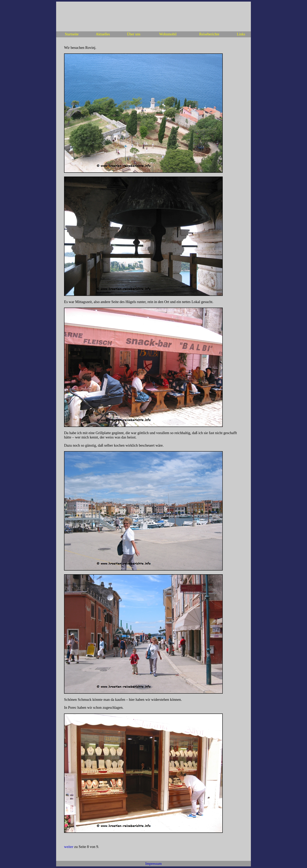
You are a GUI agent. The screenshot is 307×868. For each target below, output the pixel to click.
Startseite (72, 34)
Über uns (134, 34)
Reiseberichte (209, 34)
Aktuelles (103, 34)
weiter (69, 847)
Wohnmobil (168, 34)
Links (241, 34)
